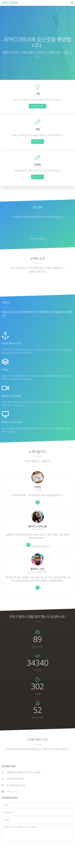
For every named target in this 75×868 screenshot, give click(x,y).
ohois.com (12, 792)
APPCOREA (10, 3)
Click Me (38, 142)
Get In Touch (38, 106)
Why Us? (38, 177)
